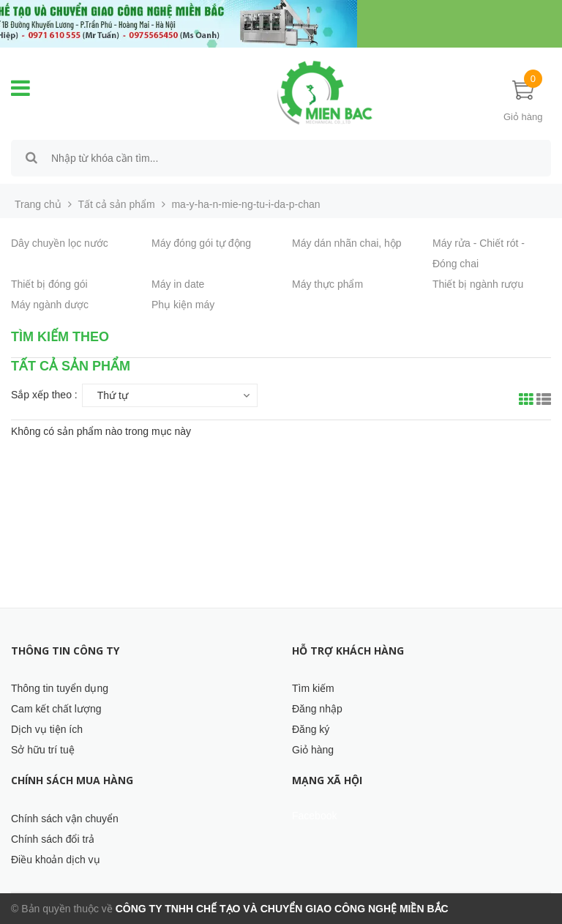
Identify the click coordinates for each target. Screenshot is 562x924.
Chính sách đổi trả (53, 839)
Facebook (314, 816)
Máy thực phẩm (327, 284)
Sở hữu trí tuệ (43, 750)
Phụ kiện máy (183, 305)
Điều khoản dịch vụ (56, 860)
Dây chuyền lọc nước (60, 243)
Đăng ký (311, 729)
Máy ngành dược (50, 305)
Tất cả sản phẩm (117, 204)
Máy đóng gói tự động (201, 243)
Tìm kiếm (313, 688)
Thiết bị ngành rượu (478, 284)
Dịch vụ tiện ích (47, 729)
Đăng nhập (317, 709)
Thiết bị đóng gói (49, 284)
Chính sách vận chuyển (65, 819)
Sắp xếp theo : (44, 395)
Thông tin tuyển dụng (60, 688)
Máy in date (178, 284)
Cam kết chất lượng (56, 709)
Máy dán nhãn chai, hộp (347, 243)
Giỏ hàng (313, 750)
